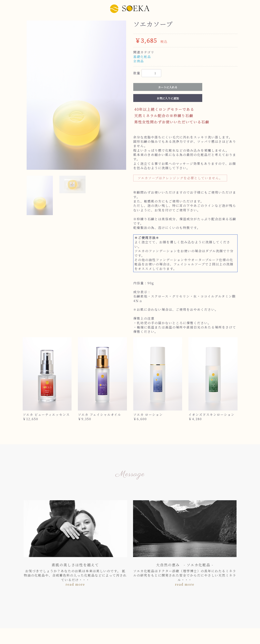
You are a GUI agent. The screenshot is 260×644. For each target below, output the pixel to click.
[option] (76, 95)
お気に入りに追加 (168, 98)
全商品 (139, 61)
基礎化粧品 (142, 57)
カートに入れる (168, 87)
